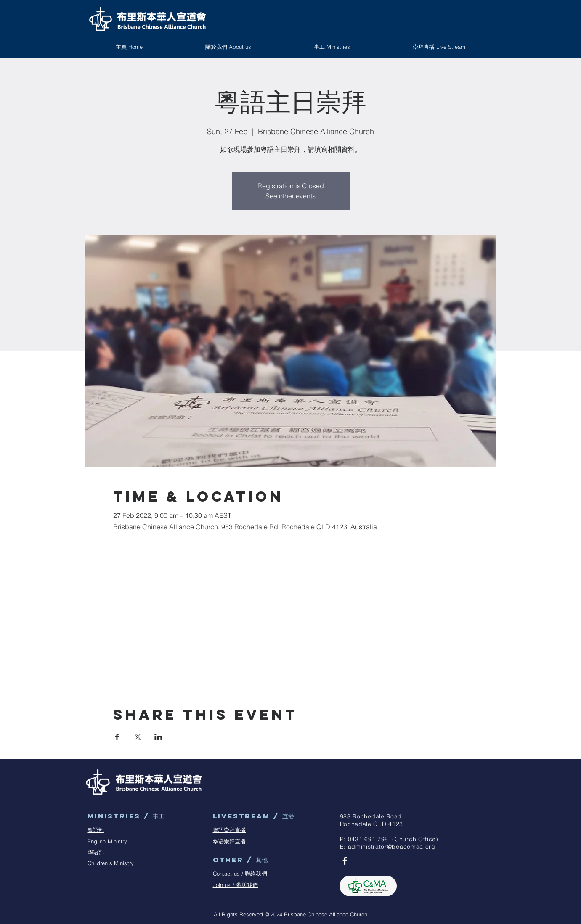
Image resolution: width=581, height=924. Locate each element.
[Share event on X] (138, 737)
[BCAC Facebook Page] (345, 861)
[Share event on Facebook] (117, 737)
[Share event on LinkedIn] (158, 737)
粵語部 (96, 830)
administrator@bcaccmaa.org (392, 847)
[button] (332, 47)
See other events (290, 196)
